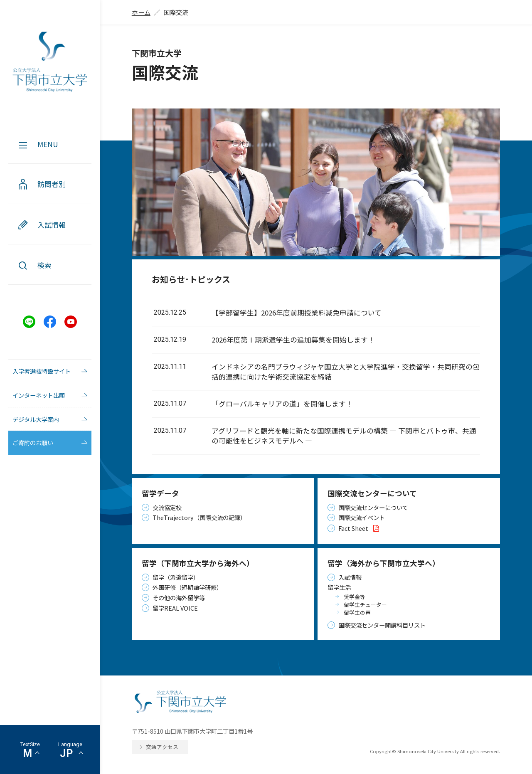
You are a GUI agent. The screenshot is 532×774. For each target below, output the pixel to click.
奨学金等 (355, 597)
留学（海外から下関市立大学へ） (384, 563)
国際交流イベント (362, 517)
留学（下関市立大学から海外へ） (198, 563)
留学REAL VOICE (175, 608)
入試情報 (350, 577)
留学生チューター (365, 605)
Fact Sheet (360, 528)
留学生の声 (357, 613)
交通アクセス (162, 747)
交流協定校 (167, 507)
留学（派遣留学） (176, 577)
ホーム (141, 12)
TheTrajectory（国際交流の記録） (199, 517)
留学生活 (339, 587)
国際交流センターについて (372, 493)
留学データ (160, 493)
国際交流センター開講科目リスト (382, 625)
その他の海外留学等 (179, 598)
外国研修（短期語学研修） (187, 587)
